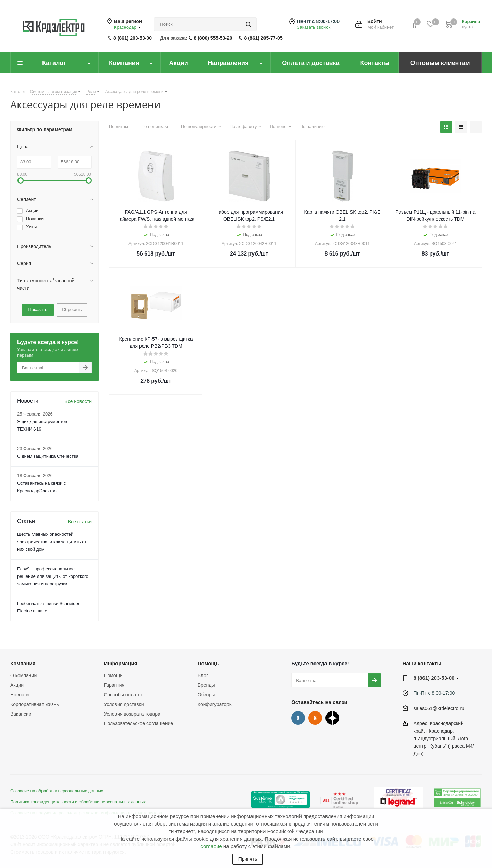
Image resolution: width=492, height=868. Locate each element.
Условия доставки (124, 704)
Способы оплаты (123, 695)
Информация (120, 663)
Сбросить (72, 309)
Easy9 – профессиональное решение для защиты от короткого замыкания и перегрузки (53, 576)
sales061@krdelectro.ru (439, 708)
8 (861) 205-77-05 (263, 38)
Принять (248, 859)
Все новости (78, 401)
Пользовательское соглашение (138, 723)
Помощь (113, 675)
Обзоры (206, 695)
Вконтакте (298, 718)
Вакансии (21, 714)
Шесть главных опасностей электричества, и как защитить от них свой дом (52, 542)
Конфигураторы (215, 704)
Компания (23, 663)
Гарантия (114, 685)
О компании (23, 675)
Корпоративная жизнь (35, 704)
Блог (203, 675)
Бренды (206, 685)
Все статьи (80, 522)
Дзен (332, 718)
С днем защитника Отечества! (48, 456)
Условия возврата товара (132, 714)
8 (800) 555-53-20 (213, 38)
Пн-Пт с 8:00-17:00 (318, 21)
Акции (17, 685)
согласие (211, 846)
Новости (20, 695)
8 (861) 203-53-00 (133, 38)
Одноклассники (315, 718)
